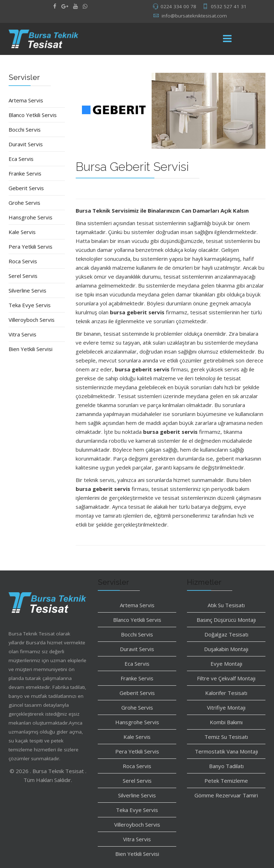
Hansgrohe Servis (31, 217)
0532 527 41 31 (229, 6)
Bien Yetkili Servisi (31, 349)
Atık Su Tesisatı (226, 605)
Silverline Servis (27, 290)
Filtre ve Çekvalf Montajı (226, 678)
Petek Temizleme (226, 781)
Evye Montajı (226, 664)
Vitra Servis (22, 334)
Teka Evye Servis (30, 305)
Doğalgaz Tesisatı (226, 634)
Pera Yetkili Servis (31, 247)
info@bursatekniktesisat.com (194, 16)
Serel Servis (23, 276)
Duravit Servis (26, 144)
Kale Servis (22, 232)
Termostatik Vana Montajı (226, 751)
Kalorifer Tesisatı (226, 693)
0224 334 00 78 (178, 6)
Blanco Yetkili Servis (33, 115)
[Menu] (227, 39)
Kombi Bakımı (226, 722)
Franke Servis (25, 173)
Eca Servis (21, 159)
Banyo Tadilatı (226, 766)
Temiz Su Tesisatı (226, 737)
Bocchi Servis (25, 130)
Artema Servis (26, 100)
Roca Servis (23, 261)
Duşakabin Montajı (226, 649)
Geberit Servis (26, 188)
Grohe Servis (24, 203)
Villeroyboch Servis (32, 320)
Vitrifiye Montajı (226, 707)
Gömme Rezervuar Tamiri (226, 795)
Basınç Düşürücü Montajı (226, 620)
